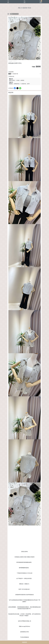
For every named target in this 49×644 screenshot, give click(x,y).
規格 (10, 74)
